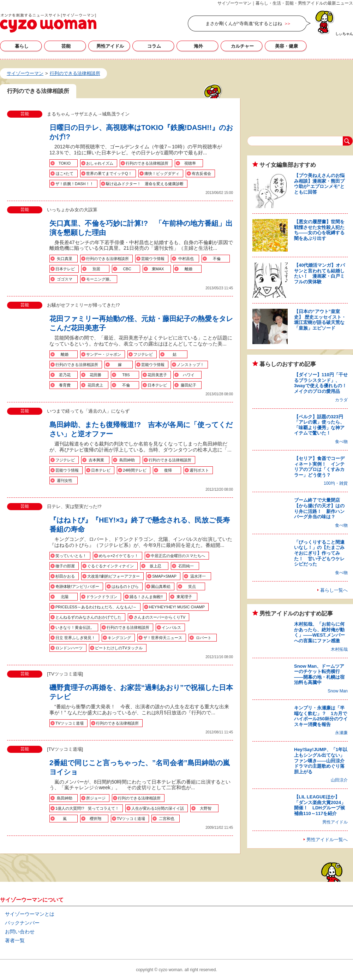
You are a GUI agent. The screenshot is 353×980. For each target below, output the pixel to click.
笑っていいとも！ (71, 556)
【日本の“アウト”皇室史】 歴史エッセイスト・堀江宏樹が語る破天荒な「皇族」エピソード (320, 320)
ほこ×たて (65, 173)
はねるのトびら (125, 586)
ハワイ (189, 375)
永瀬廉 (341, 733)
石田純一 (186, 566)
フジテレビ (143, 354)
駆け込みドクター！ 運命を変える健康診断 (145, 184)
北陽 (65, 597)
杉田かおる (65, 576)
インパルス (171, 627)
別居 (96, 269)
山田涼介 (339, 780)
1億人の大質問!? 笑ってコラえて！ (87, 808)
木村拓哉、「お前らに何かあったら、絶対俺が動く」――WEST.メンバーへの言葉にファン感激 (319, 632)
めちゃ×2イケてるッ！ (119, 556)
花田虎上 (95, 385)
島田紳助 (127, 460)
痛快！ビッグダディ (162, 173)
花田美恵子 (157, 375)
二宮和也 (167, 819)
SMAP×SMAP (164, 576)
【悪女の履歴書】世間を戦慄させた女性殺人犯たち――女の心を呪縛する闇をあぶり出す (319, 230)
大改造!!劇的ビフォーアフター (113, 576)
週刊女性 (65, 480)
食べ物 (341, 442)
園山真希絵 (161, 586)
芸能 (66, 46)
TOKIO (65, 163)
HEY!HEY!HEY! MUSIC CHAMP (177, 607)
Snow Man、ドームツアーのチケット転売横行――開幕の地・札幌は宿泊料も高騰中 (319, 674)
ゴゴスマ (65, 279)
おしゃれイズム (100, 163)
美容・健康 (286, 46)
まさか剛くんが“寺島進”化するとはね (244, 23)
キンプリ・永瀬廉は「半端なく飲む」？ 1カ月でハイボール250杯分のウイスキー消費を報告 (321, 716)
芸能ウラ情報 (153, 259)
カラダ (341, 400)
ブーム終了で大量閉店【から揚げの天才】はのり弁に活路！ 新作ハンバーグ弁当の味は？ (319, 508)
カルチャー (242, 46)
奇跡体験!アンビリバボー (77, 586)
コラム (154, 46)
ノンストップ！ (190, 365)
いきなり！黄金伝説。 (75, 627)
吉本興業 (96, 460)
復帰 (168, 470)
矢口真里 (65, 259)
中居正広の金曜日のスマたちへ (178, 556)
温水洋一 (198, 576)
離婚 (189, 269)
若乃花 (65, 375)
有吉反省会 (201, 173)
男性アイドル (110, 46)
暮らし (22, 46)
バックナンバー (22, 923)
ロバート (204, 638)
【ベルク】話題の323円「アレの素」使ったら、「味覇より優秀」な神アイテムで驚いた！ (319, 425)
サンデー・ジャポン (104, 354)
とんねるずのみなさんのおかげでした (88, 617)
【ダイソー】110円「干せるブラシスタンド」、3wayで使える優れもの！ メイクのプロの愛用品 (323, 383)
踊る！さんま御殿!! (146, 597)
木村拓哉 (339, 649)
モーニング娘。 (100, 279)
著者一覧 (15, 940)
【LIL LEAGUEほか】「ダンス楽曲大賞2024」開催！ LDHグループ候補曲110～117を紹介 (320, 805)
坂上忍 (155, 566)
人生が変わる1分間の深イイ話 (158, 808)
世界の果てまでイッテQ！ (109, 173)
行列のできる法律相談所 (147, 163)
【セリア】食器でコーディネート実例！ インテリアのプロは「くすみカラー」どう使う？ (319, 467)
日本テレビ (65, 269)
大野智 (206, 808)
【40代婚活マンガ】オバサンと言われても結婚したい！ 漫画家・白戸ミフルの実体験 (319, 273)
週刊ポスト (199, 470)
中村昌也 (186, 259)
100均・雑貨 (336, 483)
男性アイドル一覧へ (327, 840)
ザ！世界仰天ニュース (163, 638)
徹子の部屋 (65, 566)
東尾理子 (184, 597)
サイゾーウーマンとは (30, 914)
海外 (198, 46)
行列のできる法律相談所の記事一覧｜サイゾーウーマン (48, 23)
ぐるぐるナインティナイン (110, 566)
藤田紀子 (189, 385)
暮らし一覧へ (334, 590)
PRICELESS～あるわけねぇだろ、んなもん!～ (96, 607)
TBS (126, 375)
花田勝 (95, 375)
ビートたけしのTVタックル (119, 648)
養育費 (65, 385)
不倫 (217, 259)
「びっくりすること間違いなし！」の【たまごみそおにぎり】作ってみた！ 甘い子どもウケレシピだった (319, 553)
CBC (127, 269)
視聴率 (190, 163)
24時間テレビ (135, 470)
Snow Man (338, 691)
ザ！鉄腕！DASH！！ (74, 184)
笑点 (192, 586)
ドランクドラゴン (102, 597)
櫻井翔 (95, 819)
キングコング (119, 638)
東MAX (158, 269)
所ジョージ (96, 798)
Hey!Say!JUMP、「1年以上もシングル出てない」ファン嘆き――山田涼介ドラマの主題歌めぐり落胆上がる (321, 760)
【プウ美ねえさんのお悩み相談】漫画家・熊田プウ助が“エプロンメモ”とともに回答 (319, 184)
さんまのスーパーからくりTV (160, 617)
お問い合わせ (20, 932)
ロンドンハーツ (69, 648)
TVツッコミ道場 (70, 723)
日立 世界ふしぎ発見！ (75, 638)
